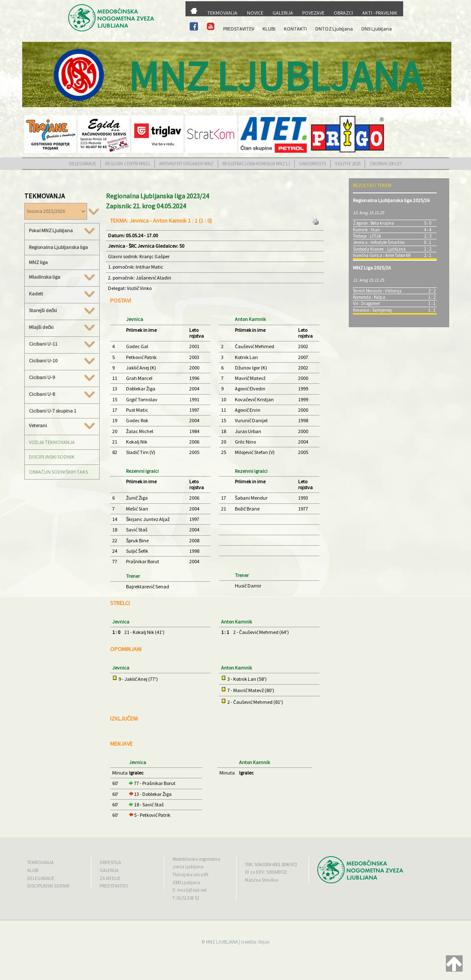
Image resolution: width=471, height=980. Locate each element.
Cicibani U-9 (62, 377)
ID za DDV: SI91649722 (266, 872)
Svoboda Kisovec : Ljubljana (379, 249)
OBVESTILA (110, 862)
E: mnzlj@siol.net (190, 890)
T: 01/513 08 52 (186, 898)
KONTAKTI (295, 29)
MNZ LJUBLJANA (222, 942)
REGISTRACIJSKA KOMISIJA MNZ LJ (256, 164)
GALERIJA (283, 13)
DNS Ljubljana (377, 29)
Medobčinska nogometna (196, 859)
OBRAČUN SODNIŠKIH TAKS (58, 472)
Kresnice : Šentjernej (372, 310)
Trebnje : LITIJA (367, 236)
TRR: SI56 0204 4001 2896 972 (271, 865)
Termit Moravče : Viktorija (377, 291)
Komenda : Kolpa (369, 297)
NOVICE (255, 13)
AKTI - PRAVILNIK (380, 13)
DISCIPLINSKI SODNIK (52, 457)
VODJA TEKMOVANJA (52, 442)
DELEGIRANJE (83, 164)
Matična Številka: (262, 880)
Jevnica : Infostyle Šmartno (379, 242)
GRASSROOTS (313, 164)
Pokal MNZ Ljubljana (62, 231)
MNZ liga (38, 262)
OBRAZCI (343, 13)
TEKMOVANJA (222, 13)
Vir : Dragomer (367, 303)
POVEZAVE (313, 13)
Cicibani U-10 (62, 361)
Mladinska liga (62, 277)
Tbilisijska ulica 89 (190, 875)
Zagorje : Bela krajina (373, 223)
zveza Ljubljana (188, 867)
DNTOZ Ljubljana (334, 29)
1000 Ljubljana (186, 883)
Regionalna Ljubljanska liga (58, 247)
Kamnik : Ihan (366, 230)
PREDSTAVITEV (239, 29)
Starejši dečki (62, 310)
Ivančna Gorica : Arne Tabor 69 (382, 255)
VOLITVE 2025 (348, 164)
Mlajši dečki (62, 327)
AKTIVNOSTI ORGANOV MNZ (186, 164)
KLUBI (269, 29)
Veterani (62, 426)
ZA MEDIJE (110, 878)
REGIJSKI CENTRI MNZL (128, 164)
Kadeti (62, 294)
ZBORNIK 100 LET (386, 164)
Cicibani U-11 (62, 344)
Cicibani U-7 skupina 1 (53, 411)
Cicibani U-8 (62, 394)
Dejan (264, 942)
